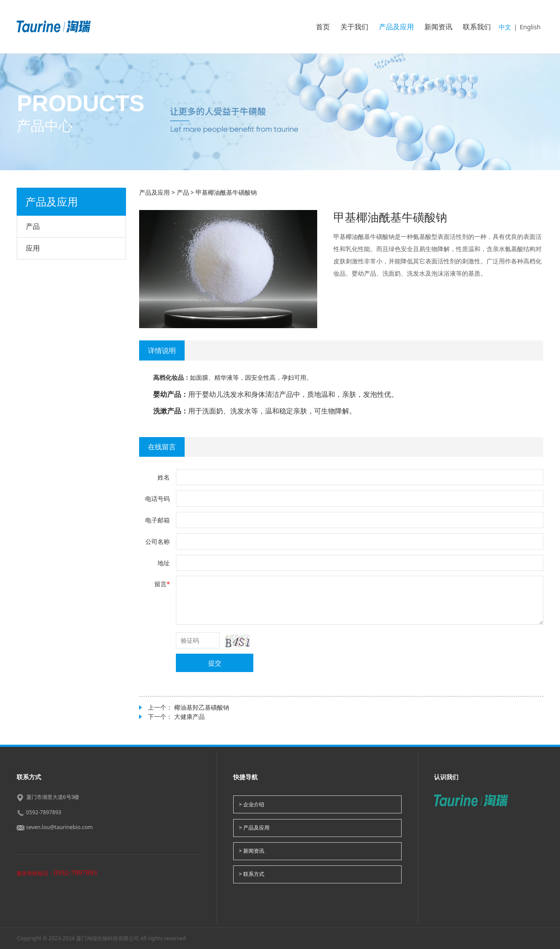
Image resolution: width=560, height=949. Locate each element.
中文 (505, 27)
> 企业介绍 (252, 804)
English (530, 27)
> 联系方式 (252, 874)
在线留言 (162, 447)
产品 (33, 226)
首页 (323, 27)
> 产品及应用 (254, 828)
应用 (33, 248)
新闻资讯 (438, 27)
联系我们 (477, 27)
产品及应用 (396, 27)
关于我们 (354, 27)
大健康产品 (189, 716)
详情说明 (162, 350)
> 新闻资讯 (252, 851)
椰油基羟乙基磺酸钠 (202, 707)
